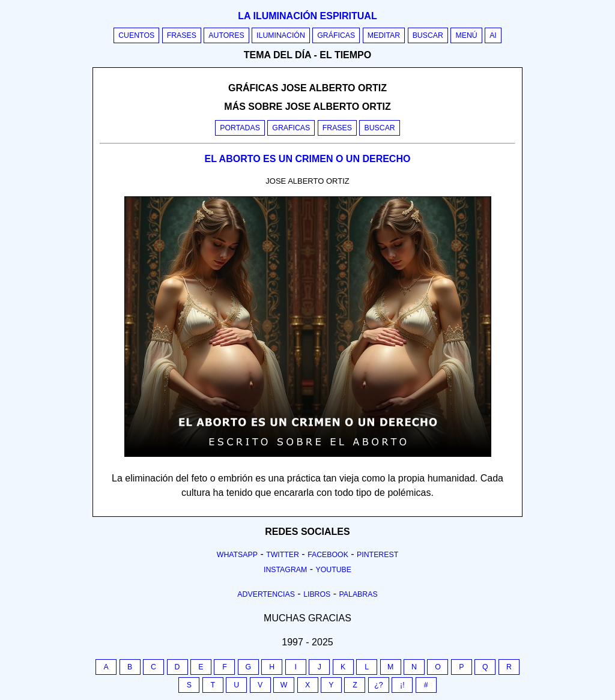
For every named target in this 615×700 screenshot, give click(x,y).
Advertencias (266, 594)
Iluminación (281, 35)
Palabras (359, 594)
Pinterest (377, 555)
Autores (226, 35)
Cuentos (136, 35)
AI (493, 35)
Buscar (428, 35)
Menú (466, 35)
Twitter (283, 555)
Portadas (240, 128)
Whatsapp (237, 555)
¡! (402, 685)
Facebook (328, 555)
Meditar (384, 35)
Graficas (291, 128)
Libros (317, 594)
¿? (378, 685)
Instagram (285, 570)
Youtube (333, 570)
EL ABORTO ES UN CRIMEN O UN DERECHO (308, 159)
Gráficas (336, 35)
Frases (182, 35)
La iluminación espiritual (307, 16)
